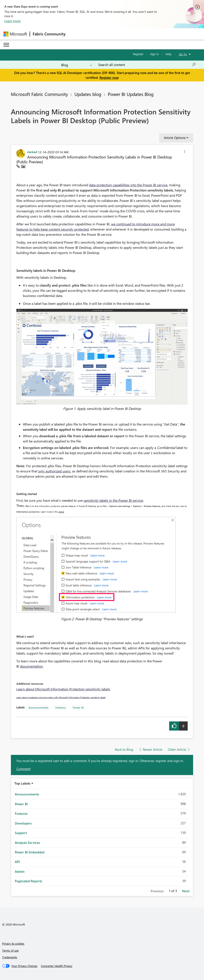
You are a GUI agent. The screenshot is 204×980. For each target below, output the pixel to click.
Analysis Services (27, 843)
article (61, 512)
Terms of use (10, 950)
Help (168, 54)
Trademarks (10, 957)
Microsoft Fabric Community (39, 94)
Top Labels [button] (22, 783)
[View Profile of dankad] (32, 152)
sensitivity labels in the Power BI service (113, 500)
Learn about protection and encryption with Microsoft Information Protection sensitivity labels (61, 697)
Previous (157, 891)
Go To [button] (183, 54)
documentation (31, 666)
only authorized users (54, 471)
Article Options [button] (175, 138)
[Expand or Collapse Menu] (6, 45)
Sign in (154, 54)
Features (61, 707)
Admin (20, 871)
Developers (23, 823)
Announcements (39, 707)
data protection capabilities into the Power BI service (128, 185)
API (17, 862)
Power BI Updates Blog (131, 94)
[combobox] (147, 65)
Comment (23, 769)
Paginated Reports (28, 881)
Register (138, 54)
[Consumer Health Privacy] (57, 966)
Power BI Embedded (30, 852)
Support (21, 833)
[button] (185, 152)
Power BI (78, 707)
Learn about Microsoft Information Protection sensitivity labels (63, 689)
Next (186, 891)
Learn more (13, 21)
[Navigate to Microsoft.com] (15, 34)
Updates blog (88, 94)
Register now (109, 78)
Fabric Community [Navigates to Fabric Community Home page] (49, 34)
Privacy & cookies (13, 943)
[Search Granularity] (77, 65)
